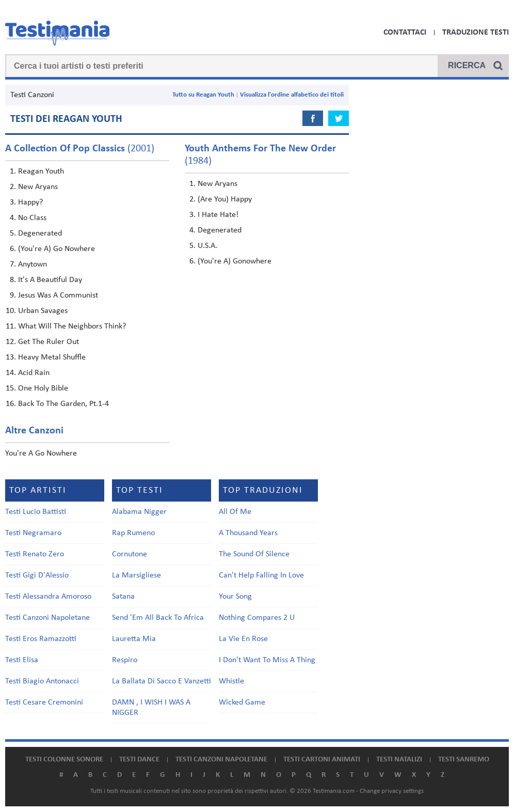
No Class (32, 218)
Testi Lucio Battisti (36, 512)
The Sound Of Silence (254, 554)
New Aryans (38, 187)
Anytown (33, 264)
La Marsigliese (136, 575)
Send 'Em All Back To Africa (158, 618)
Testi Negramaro (33, 533)
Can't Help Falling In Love (261, 575)
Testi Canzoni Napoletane (47, 618)
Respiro (125, 660)
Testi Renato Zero (35, 554)
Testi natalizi (399, 760)
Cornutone (130, 554)
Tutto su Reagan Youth (203, 95)
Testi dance (139, 760)
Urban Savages (43, 311)
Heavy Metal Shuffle (52, 357)
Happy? (30, 202)
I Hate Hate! (218, 215)
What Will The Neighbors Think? (72, 326)
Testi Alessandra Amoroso (48, 597)
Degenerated (40, 233)
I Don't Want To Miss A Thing (267, 660)
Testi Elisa (22, 660)
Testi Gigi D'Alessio (37, 575)
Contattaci (405, 33)
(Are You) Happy (225, 199)
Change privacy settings (392, 791)
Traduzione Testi (476, 33)
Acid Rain (34, 373)
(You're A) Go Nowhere (57, 249)
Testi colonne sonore (64, 760)
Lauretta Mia (134, 639)
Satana (123, 597)
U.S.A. (207, 246)
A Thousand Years (248, 533)
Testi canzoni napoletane (221, 760)
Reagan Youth (41, 171)
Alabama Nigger (139, 512)
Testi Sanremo (464, 760)
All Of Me (235, 512)
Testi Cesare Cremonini (44, 702)
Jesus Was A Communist (58, 295)
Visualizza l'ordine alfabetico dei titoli (292, 95)
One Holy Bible (43, 388)
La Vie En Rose (243, 639)
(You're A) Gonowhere (235, 261)
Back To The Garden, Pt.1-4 (63, 404)
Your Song (235, 597)
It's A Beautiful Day (50, 280)
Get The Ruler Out (49, 342)
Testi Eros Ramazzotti (41, 639)
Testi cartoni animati (322, 760)
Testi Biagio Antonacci (42, 681)
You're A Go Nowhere (41, 454)
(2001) (80, 149)
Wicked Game (242, 702)
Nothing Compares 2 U (257, 618)
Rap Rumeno (133, 533)
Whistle (231, 681)
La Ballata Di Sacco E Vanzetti (162, 681)
